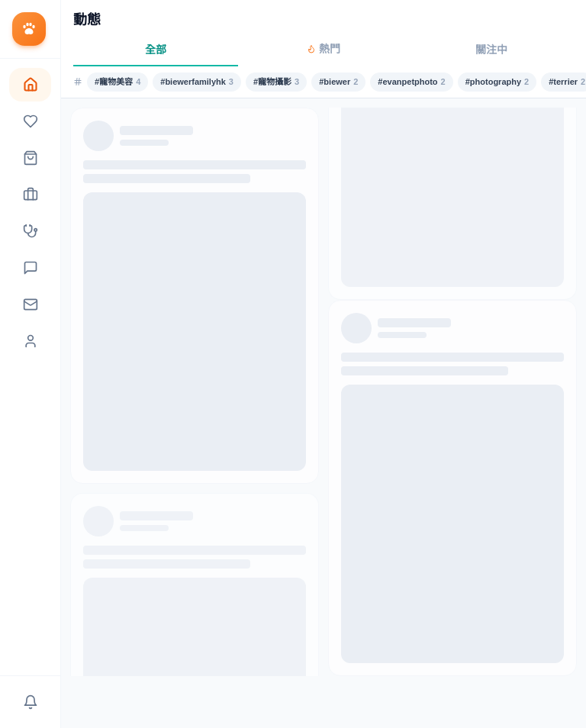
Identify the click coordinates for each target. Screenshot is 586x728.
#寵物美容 (118, 82)
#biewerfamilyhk (197, 82)
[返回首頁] (30, 29)
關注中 (491, 50)
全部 (156, 50)
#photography (497, 82)
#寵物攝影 (276, 82)
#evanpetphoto (411, 82)
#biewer (338, 82)
